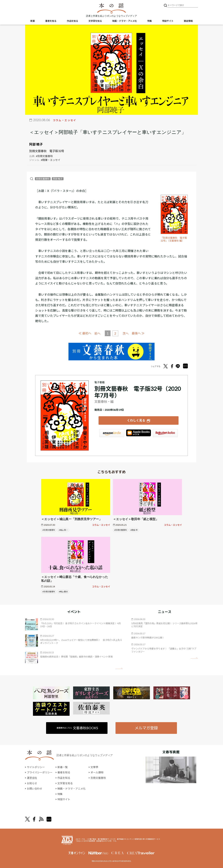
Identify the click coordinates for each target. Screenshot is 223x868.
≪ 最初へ (85, 333)
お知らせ (32, 783)
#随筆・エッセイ (51, 160)
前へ (97, 333)
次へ (126, 333)
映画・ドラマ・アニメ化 (125, 21)
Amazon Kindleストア (112, 433)
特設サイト (168, 21)
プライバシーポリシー (40, 772)
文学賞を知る (95, 21)
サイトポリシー (36, 767)
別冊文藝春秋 (43, 179)
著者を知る (51, 21)
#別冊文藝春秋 (44, 156)
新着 (33, 21)
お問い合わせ (35, 789)
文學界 (94, 767)
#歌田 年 (134, 530)
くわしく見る (136, 420)
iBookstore (139, 433)
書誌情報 (188, 21)
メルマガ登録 (146, 728)
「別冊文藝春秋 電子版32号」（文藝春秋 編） (174, 239)
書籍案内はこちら (77, 728)
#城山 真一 (63, 530)
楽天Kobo (165, 433)
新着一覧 (63, 767)
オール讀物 (97, 772)
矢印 (119, 668)
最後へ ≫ (138, 333)
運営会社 (32, 778)
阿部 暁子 (36, 144)
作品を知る (72, 21)
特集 (150, 21)
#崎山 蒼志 (63, 592)
